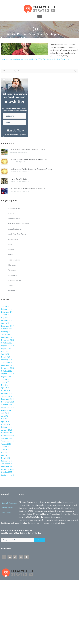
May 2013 (5, 452)
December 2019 (7, 312)
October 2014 (7, 405)
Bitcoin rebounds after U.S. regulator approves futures (30, 159)
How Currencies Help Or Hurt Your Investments (28, 189)
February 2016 (7, 360)
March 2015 (6, 391)
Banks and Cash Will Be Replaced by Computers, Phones (31, 169)
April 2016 (5, 354)
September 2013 (8, 441)
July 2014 (5, 413)
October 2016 (7, 343)
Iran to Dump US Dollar (19, 179)
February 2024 (7, 309)
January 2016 (6, 362)
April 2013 (5, 455)
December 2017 (7, 326)
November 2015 (7, 368)
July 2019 (5, 315)
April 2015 (5, 388)
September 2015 (8, 374)
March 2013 (6, 458)
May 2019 (5, 317)
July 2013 (5, 447)
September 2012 (8, 475)
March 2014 (6, 424)
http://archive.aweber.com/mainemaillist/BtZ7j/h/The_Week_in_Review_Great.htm (35, 59)
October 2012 (7, 472)
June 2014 (5, 416)
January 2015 (6, 396)
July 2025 (5, 306)
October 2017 (7, 329)
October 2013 (7, 438)
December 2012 (7, 466)
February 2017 (7, 332)
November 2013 (7, 435)
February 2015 (7, 393)
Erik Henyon (22, 152)
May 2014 (5, 419)
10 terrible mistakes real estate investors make (28, 149)
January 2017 (6, 334)
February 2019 (7, 320)
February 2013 (7, 461)
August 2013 (6, 444)
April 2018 (5, 323)
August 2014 (6, 410)
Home (3, 42)
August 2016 (6, 348)
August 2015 (6, 376)
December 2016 (7, 337)
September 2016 (8, 346)
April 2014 (5, 421)
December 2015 (7, 365)
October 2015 (7, 371)
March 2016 (6, 357)
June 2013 (5, 450)
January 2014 (6, 430)
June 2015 (5, 382)
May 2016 (5, 351)
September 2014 (8, 407)
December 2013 (7, 433)
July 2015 (5, 379)
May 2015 (5, 385)
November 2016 (7, 340)
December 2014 (7, 399)
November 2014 (7, 402)
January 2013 (6, 464)
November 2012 (7, 469)
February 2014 (7, 427)
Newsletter (11, 42)
